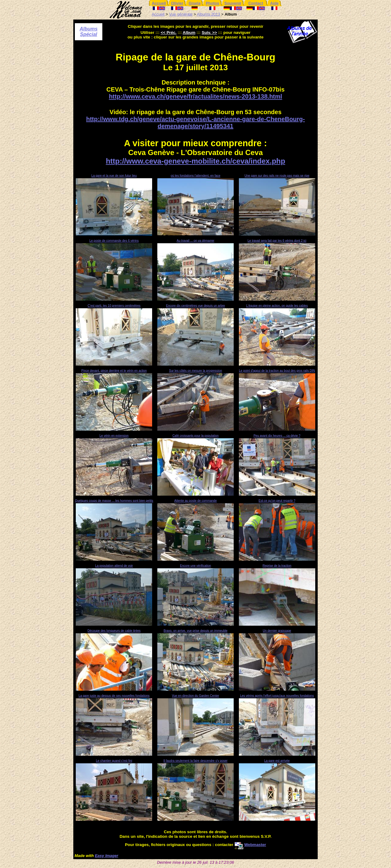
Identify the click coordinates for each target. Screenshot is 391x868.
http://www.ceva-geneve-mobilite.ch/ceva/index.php (195, 161)
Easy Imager (106, 856)
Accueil (158, 14)
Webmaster (250, 845)
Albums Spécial (89, 32)
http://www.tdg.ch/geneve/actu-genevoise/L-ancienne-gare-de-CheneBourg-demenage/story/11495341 (195, 123)
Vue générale (181, 14)
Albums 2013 (208, 14)
